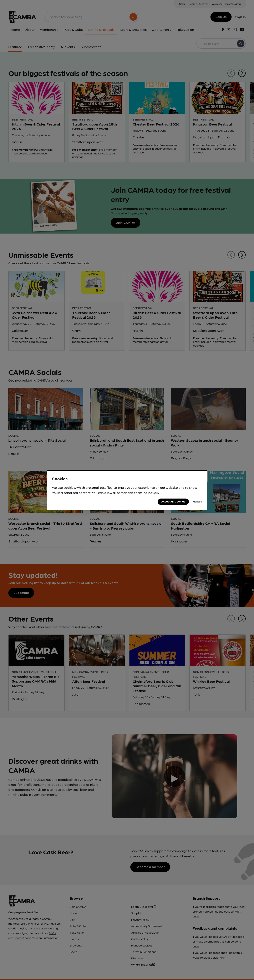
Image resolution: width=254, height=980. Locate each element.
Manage (197, 501)
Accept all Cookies (173, 501)
